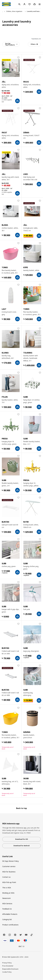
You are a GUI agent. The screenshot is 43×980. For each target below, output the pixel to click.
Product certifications (10, 925)
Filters (34, 44)
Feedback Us (7, 909)
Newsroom (6, 898)
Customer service (9, 866)
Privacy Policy (7, 963)
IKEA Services (7, 904)
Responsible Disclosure (10, 969)
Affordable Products (10, 914)
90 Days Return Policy (10, 861)
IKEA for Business (9, 872)
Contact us (6, 877)
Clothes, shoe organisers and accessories (20, 11)
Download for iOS (22, 839)
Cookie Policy (7, 972)
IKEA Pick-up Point (9, 882)
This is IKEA (7, 888)
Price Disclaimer (8, 966)
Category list (7, 919)
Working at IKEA (8, 893)
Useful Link (8, 856)
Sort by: (10, 44)
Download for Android (21, 846)
